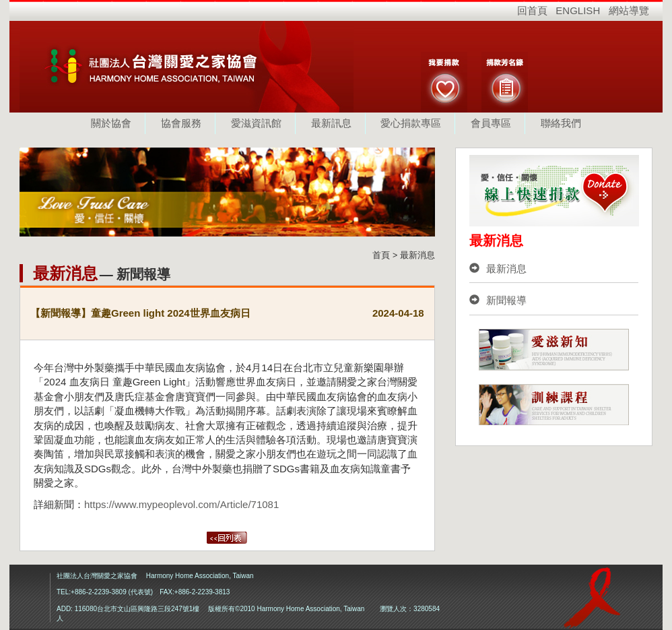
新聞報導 (498, 300)
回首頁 (532, 10)
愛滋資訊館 (256, 123)
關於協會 (111, 123)
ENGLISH (578, 10)
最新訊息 (331, 123)
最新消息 (498, 269)
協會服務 (181, 123)
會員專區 (491, 123)
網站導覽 (629, 10)
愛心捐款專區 (411, 123)
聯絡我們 (561, 123)
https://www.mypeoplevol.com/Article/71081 (181, 504)
